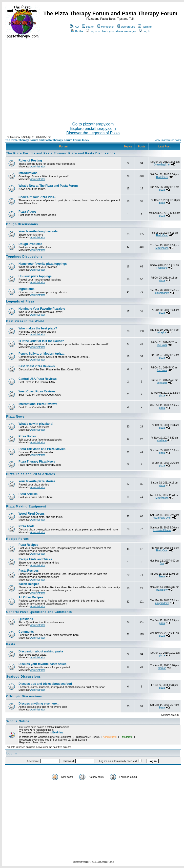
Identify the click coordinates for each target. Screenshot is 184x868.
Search (88, 27)
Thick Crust (162, 177)
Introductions (28, 173)
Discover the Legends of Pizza (93, 133)
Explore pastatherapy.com (93, 129)
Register (145, 27)
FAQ (74, 27)
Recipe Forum (18, 539)
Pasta (11, 644)
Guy (162, 563)
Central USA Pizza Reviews (38, 379)
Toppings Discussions (24, 257)
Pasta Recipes (29, 571)
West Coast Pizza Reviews (37, 391)
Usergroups (126, 27)
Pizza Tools (26, 526)
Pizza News (15, 417)
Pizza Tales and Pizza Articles (31, 474)
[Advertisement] (93, 79)
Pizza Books (27, 436)
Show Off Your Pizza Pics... (38, 197)
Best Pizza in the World (25, 321)
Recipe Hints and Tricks (35, 559)
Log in (145, 31)
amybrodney (162, 293)
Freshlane (162, 268)
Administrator (38, 167)
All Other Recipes (31, 597)
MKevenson (162, 248)
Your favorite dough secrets (38, 231)
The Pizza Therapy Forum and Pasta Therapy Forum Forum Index (47, 140)
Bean (162, 203)
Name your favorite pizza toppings (43, 264)
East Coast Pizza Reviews (37, 366)
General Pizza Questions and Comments (39, 612)
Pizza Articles (28, 494)
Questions (26, 619)
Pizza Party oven (162, 518)
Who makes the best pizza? (38, 328)
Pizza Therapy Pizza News (37, 462)
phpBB (86, 862)
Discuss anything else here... (39, 704)
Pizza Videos (27, 212)
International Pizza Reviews (38, 404)
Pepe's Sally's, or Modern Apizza (41, 354)
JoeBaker (162, 345)
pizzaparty (162, 590)
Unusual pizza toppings (35, 276)
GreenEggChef (162, 165)
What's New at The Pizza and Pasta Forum (48, 186)
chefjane (162, 440)
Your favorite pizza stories (37, 481)
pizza (162, 190)
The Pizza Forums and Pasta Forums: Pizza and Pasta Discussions (61, 153)
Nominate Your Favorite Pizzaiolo (42, 309)
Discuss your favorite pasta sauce (42, 664)
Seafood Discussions (23, 677)
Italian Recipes (29, 584)
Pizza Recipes (28, 545)
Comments (26, 632)
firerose (162, 668)
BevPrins (58, 733)
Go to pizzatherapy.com (93, 124)
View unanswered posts (168, 140)
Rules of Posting (30, 161)
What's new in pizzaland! (36, 424)
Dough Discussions (22, 224)
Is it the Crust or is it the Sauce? (41, 341)
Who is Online (18, 721)
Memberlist (106, 27)
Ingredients (27, 289)
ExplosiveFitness (162, 530)
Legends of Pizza (20, 302)
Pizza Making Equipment (26, 506)
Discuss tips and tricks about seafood (45, 684)
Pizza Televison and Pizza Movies (42, 449)
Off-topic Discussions (24, 696)
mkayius (162, 333)
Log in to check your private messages (111, 31)
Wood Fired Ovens (32, 514)
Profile (77, 31)
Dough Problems (30, 244)
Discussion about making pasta (41, 651)
